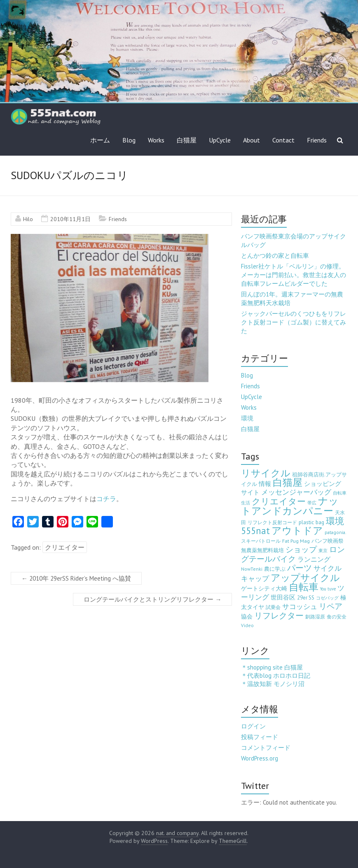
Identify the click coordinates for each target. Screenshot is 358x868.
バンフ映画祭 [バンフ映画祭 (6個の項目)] (328, 541)
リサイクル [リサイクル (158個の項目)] (266, 473)
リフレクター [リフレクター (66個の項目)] (279, 615)
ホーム (100, 140)
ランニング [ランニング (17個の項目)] (314, 559)
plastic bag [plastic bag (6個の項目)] (311, 522)
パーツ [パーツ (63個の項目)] (300, 568)
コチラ (106, 499)
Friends (317, 140)
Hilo (28, 219)
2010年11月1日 (70, 219)
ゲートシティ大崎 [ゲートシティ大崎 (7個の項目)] (264, 588)
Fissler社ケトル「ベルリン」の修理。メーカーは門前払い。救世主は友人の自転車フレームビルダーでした (294, 275)
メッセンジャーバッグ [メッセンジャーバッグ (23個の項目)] (296, 492)
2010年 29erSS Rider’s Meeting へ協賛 (76, 578)
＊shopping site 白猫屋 (272, 667)
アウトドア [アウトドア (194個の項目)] (297, 531)
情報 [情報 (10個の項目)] (265, 484)
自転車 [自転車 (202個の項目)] (304, 587)
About (252, 140)
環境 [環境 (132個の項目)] (335, 521)
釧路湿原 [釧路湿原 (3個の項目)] (315, 617)
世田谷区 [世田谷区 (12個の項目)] (283, 597)
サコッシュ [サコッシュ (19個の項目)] (300, 607)
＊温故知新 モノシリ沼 (273, 684)
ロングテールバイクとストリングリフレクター (152, 599)
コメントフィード (266, 748)
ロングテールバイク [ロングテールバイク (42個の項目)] (293, 554)
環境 (247, 418)
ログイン (253, 726)
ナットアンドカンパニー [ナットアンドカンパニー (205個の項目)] (290, 506)
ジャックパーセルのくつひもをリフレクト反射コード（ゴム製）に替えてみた (294, 322)
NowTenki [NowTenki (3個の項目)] (252, 569)
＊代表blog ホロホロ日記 (276, 675)
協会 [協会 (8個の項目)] (247, 616)
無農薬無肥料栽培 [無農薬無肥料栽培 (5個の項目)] (262, 550)
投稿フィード (260, 737)
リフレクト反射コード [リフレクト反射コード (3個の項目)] (272, 522)
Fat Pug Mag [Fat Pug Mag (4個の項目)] (296, 541)
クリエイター (65, 547)
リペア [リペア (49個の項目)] (331, 606)
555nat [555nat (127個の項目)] (255, 531)
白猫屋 (187, 140)
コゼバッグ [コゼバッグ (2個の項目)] (327, 598)
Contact (283, 140)
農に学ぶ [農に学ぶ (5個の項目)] (275, 569)
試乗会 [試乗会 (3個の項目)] (273, 607)
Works (156, 140)
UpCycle (220, 140)
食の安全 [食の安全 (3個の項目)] (337, 617)
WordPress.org (260, 758)
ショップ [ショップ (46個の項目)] (301, 549)
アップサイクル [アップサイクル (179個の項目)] (305, 577)
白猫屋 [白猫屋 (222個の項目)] (288, 482)
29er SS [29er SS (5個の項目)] (306, 598)
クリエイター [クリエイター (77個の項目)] (279, 501)
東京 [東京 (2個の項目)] (323, 551)
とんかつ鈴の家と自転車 (275, 255)
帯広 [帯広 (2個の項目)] (312, 503)
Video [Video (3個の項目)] (247, 625)
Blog (129, 140)
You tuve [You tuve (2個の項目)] (328, 589)
